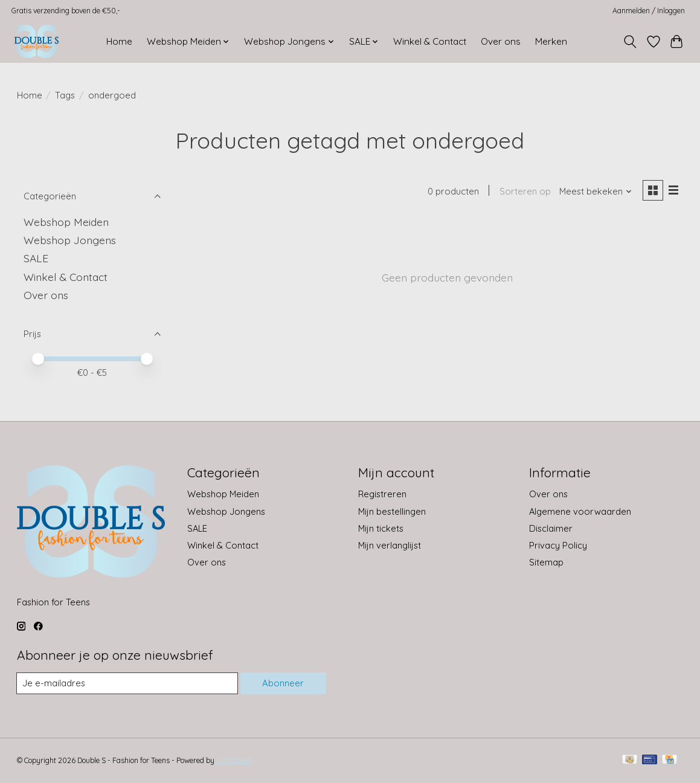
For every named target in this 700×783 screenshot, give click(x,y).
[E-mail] (127, 683)
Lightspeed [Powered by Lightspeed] (234, 760)
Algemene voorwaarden (580, 511)
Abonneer (283, 684)
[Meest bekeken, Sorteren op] (595, 192)
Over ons (501, 41)
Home (119, 41)
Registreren (382, 494)
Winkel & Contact (430, 41)
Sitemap (546, 562)
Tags (65, 95)
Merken (551, 41)
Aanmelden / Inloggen (649, 11)
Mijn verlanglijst (390, 545)
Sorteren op (525, 192)
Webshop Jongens (70, 240)
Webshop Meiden (66, 222)
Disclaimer (551, 528)
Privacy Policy (558, 545)
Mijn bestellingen (392, 511)
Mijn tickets (381, 528)
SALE (36, 258)
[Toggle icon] (630, 42)
